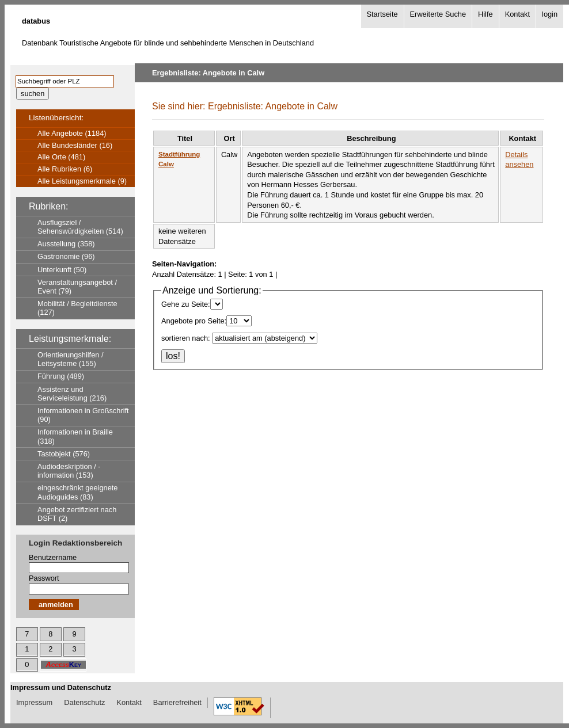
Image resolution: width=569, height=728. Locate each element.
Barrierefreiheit (177, 702)
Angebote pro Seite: (194, 321)
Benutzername (53, 557)
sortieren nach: (186, 338)
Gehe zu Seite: (186, 304)
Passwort (44, 578)
